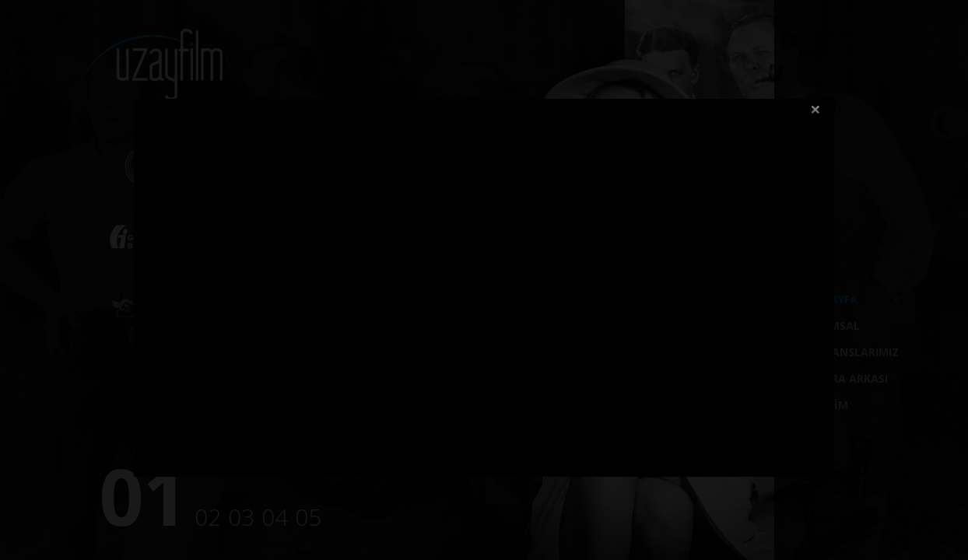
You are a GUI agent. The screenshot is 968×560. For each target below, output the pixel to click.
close (815, 110)
